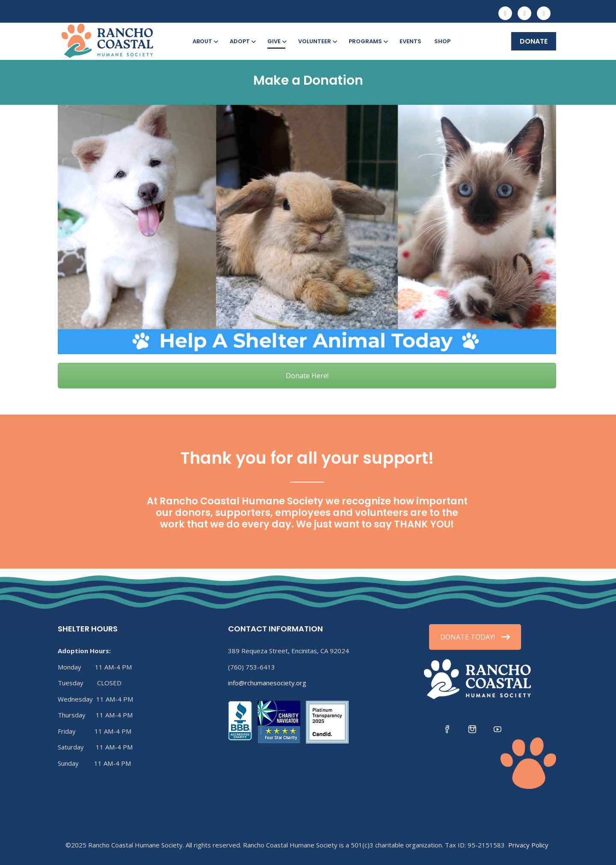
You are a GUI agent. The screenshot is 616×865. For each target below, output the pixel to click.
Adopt (242, 41)
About (205, 41)
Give (276, 41)
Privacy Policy (528, 845)
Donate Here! (307, 376)
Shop (442, 41)
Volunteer (317, 41)
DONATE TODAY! (475, 637)
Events (410, 41)
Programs (368, 41)
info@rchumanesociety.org (267, 683)
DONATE (534, 41)
